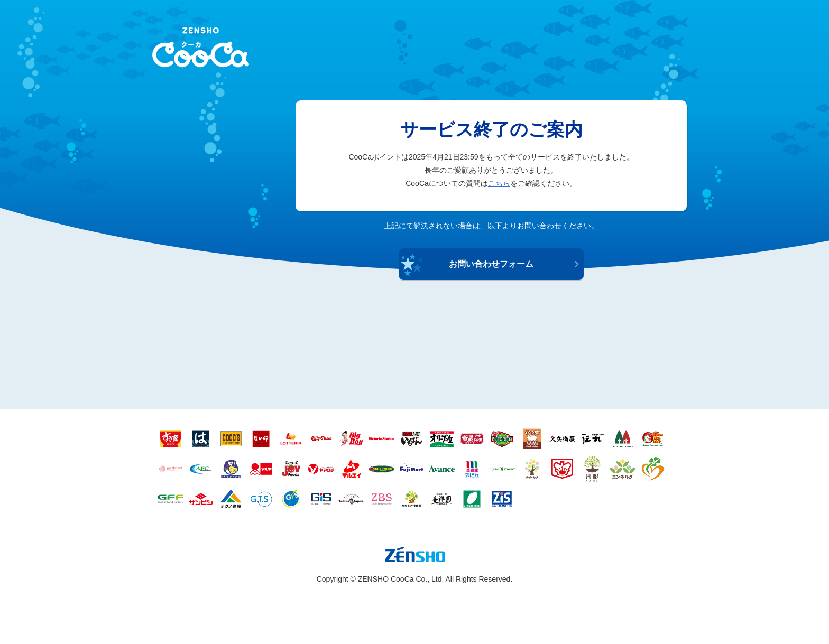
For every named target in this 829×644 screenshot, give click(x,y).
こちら (499, 183)
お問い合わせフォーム (491, 264)
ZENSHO (201, 47)
